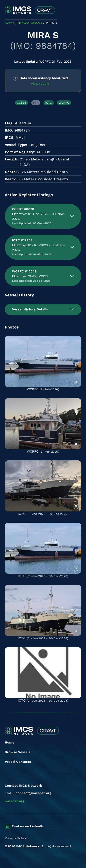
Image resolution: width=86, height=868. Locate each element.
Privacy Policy (16, 838)
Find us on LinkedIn (28, 826)
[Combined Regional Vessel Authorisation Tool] (30, 10)
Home (10, 742)
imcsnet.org (15, 801)
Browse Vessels (18, 752)
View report (40, 84)
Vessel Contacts (18, 762)
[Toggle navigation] (78, 11)
